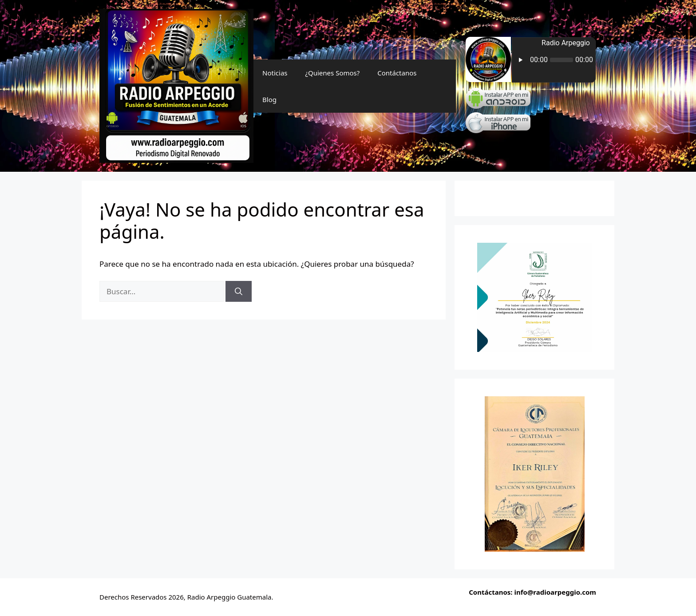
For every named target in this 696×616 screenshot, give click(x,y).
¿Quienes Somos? (333, 73)
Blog (269, 99)
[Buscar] (239, 292)
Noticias (275, 73)
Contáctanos (397, 73)
